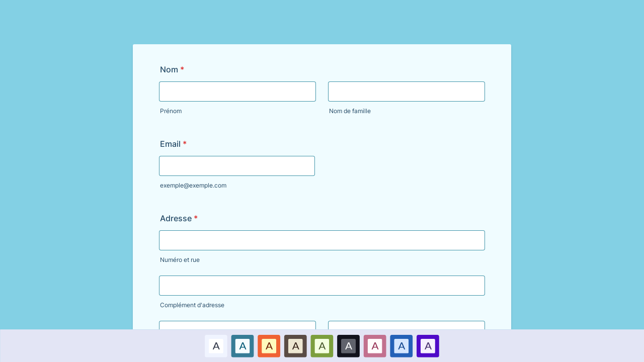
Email (173, 144)
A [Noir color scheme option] (349, 345)
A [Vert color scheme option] (322, 345)
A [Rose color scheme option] (375, 345)
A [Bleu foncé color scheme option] (401, 345)
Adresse (179, 218)
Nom (172, 69)
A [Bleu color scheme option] (243, 345)
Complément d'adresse (192, 305)
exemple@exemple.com (193, 185)
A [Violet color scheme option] (428, 345)
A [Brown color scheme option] (295, 345)
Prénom (171, 111)
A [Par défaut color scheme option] (216, 345)
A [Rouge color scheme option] (269, 345)
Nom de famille (350, 111)
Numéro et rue (180, 260)
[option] (216, 346)
